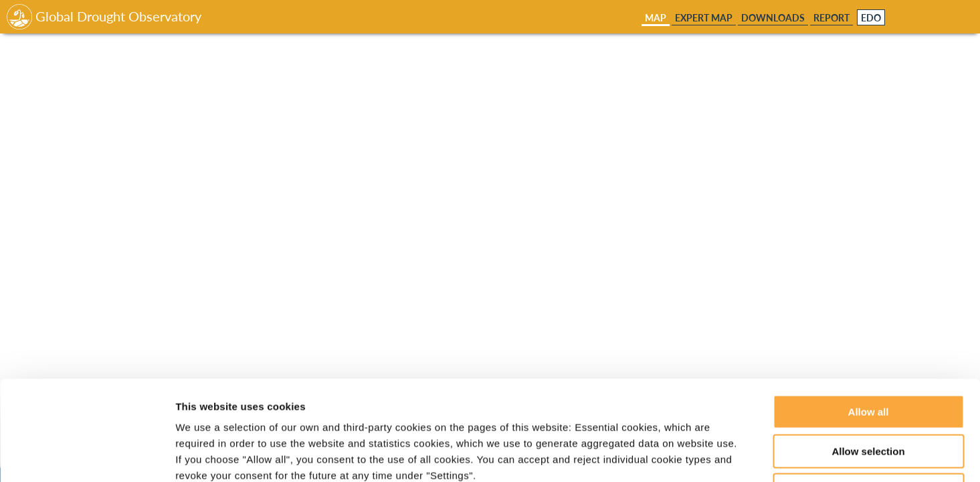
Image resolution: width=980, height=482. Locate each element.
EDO (871, 18)
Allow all (869, 318)
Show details (702, 456)
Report (831, 18)
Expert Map (704, 18)
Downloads (773, 18)
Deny (869, 397)
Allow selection (868, 358)
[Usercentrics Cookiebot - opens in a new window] (87, 456)
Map (656, 18)
